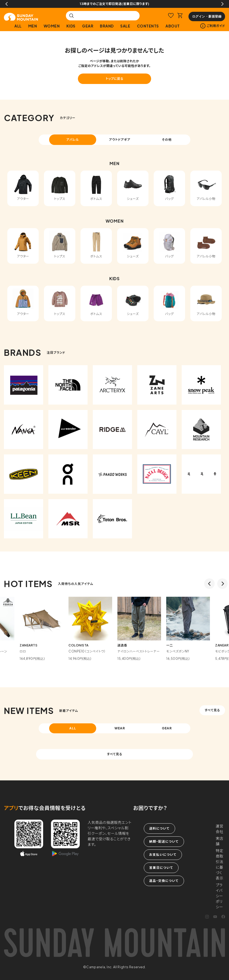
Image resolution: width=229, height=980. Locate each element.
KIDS (71, 26)
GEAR (88, 26)
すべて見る (212, 710)
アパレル (73, 140)
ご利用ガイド (213, 26)
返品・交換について (164, 881)
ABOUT (173, 26)
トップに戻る (114, 79)
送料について (159, 828)
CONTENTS (148, 26)
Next (222, 4)
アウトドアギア (120, 140)
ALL (18, 26)
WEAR (120, 728)
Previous (7, 4)
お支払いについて (163, 855)
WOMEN (52, 26)
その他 (167, 140)
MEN (33, 26)
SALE (125, 26)
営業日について (161, 868)
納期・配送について (164, 841)
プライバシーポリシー (219, 896)
